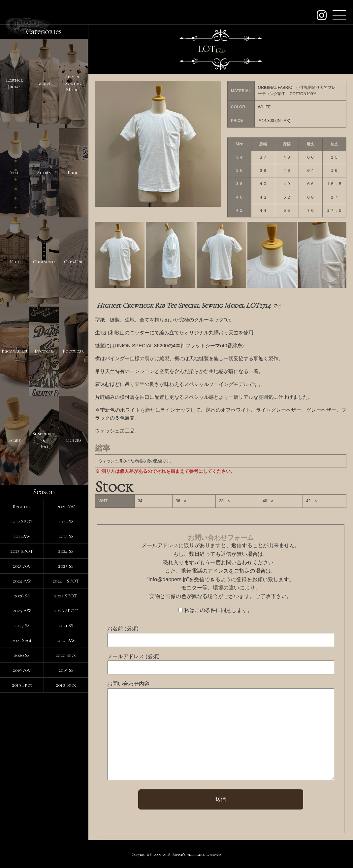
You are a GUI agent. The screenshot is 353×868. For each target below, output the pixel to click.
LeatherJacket (15, 83)
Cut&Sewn (44, 262)
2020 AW (66, 640)
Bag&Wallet (15, 351)
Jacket (44, 83)
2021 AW (66, 507)
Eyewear (44, 351)
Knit (15, 262)
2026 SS (22, 596)
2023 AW (22, 566)
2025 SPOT (66, 596)
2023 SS (66, 536)
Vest (15, 172)
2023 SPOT (22, 551)
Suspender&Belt (44, 440)
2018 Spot (66, 685)
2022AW (22, 536)
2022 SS (66, 521)
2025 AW (22, 611)
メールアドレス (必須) (133, 656)
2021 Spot (22, 640)
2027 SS (22, 625)
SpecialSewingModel (73, 83)
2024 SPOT (66, 581)
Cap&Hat (73, 262)
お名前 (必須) (123, 629)
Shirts (44, 172)
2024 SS (66, 551)
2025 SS (66, 566)
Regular (22, 507)
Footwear (73, 351)
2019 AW (22, 670)
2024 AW (22, 581)
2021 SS (66, 625)
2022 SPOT (22, 521)
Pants (73, 172)
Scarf (15, 440)
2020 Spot (66, 655)
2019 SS (66, 670)
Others (73, 440)
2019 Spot (22, 685)
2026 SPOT (66, 611)
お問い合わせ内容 (128, 684)
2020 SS (22, 655)
